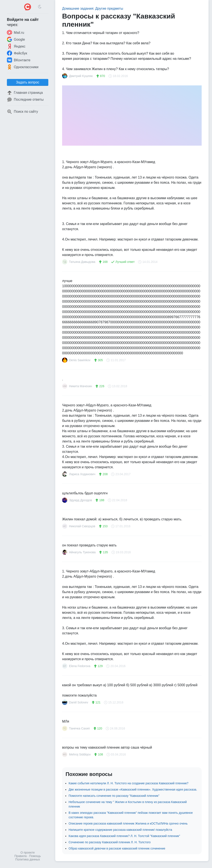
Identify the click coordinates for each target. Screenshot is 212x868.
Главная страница (25, 93)
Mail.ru (16, 32)
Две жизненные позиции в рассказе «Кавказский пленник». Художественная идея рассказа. (133, 789)
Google (16, 39)
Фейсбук (17, 53)
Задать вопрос (28, 82)
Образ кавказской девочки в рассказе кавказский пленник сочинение (117, 848)
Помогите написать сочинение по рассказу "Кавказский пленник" (114, 796)
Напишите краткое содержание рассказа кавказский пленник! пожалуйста (120, 830)
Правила (21, 856)
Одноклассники (23, 67)
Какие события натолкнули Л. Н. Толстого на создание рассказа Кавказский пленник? (129, 783)
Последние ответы (25, 100)
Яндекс (16, 46)
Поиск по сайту (22, 112)
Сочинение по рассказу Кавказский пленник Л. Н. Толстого (110, 842)
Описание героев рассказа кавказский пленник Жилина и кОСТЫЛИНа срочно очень (128, 823)
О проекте (28, 853)
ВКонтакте (19, 60)
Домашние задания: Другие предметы (93, 8)
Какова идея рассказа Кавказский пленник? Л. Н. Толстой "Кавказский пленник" (124, 836)
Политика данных (28, 859)
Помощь (35, 856)
